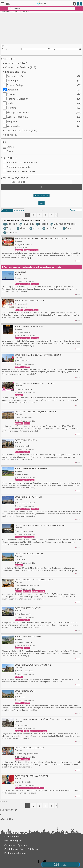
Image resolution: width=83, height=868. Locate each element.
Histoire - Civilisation (18, 99)
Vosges (9, 228)
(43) (79, 81)
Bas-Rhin (10, 224)
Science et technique (18, 117)
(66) (79, 121)
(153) (79, 108)
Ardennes (10, 232)
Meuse (35, 228)
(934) (79, 90)
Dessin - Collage (15, 85)
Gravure (11, 94)
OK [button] (42, 187)
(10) (79, 76)
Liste (5, 210)
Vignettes (19, 210)
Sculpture (12, 121)
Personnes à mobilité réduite (22, 162)
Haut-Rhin (27, 224)
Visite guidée (14, 126)
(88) (79, 99)
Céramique (13, 81)
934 (61, 864)
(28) (79, 94)
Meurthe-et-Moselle (63, 224)
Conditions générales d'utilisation (22, 849)
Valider (42, 203)
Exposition (12, 90)
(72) (79, 117)
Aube (67, 228)
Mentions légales (13, 840)
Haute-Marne (51, 228)
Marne (22, 228)
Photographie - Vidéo (18, 112)
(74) (79, 126)
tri (42, 210)
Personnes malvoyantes (19, 167)
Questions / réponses (15, 845)
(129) (79, 112)
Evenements (8, 810)
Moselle (42, 224)
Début (5, 49)
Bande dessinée (15, 76)
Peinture (11, 108)
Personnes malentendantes (21, 171)
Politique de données (15, 853)
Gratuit (10, 147)
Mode (10, 103)
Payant (10, 151)
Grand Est (6, 819)
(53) (79, 85)
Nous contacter (12, 836)
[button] (41, 196)
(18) (79, 103)
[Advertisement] (41, 28)
